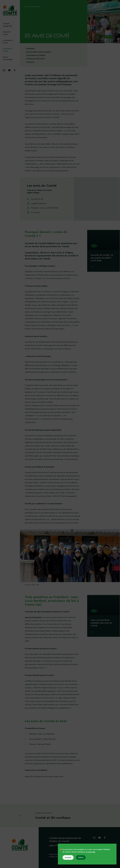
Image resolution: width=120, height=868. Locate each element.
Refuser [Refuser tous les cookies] (81, 857)
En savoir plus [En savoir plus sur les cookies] (91, 852)
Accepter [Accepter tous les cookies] (68, 857)
